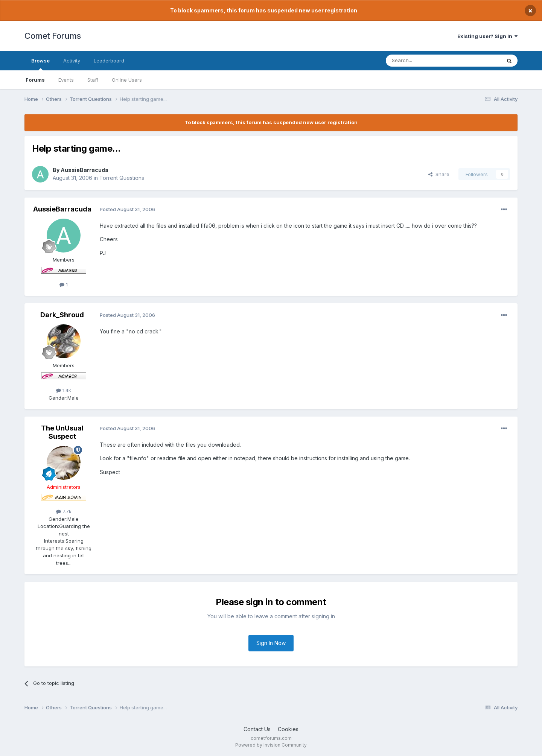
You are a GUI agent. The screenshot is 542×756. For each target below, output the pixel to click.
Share (439, 174)
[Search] (424, 61)
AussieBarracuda (84, 170)
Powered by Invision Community (271, 745)
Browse (40, 64)
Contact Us (257, 729)
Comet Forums (53, 36)
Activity (72, 61)
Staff (93, 80)
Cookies (288, 729)
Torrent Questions (122, 178)
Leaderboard (109, 61)
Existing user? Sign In (487, 36)
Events (66, 80)
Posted (127, 209)
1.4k (64, 390)
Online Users (127, 80)
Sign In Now (271, 643)
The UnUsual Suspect (62, 432)
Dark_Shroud (62, 315)
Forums (35, 80)
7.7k (64, 511)
